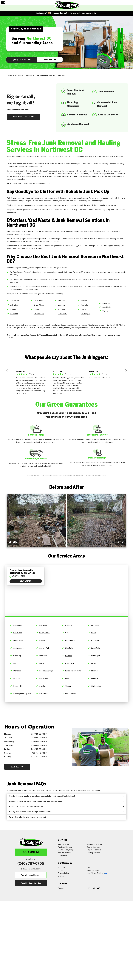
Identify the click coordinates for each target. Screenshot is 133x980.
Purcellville (62, 314)
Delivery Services (94, 853)
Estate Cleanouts (94, 847)
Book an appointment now (71, 325)
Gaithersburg (39, 314)
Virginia (29, 76)
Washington (86, 314)
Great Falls (107, 307)
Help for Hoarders (94, 850)
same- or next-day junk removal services (79, 210)
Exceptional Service (97, 435)
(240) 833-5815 (22, 60)
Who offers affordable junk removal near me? (66, 817)
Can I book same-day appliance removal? (66, 807)
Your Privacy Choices (97, 873)
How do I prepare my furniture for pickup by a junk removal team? (66, 801)
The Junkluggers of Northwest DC (50, 76)
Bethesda (14, 314)
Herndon (61, 301)
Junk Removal (63, 844)
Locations (19, 76)
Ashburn (14, 309)
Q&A (89, 868)
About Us (61, 868)
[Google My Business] (98, 888)
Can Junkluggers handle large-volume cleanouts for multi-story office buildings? (66, 796)
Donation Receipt (97, 458)
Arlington (14, 305)
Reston (84, 301)
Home (10, 76)
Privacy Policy (63, 873)
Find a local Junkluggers (31, 875)
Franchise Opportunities (31, 883)
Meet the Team (93, 870)
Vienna (105, 311)
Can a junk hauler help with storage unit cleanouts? (66, 812)
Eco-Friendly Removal (36, 459)
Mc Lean (61, 309)
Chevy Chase (39, 305)
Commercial (62, 856)
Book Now (50, 60)
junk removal (116, 171)
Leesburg (62, 305)
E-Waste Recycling (65, 850)
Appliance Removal (94, 844)
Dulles (36, 309)
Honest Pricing (36, 435)
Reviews (61, 888)
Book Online (31, 852)
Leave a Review (26, 581)
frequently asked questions (59, 790)
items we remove (35, 249)
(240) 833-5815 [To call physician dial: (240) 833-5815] (19, 576)
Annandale (15, 301)
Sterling (84, 309)
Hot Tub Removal (65, 853)
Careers (61, 870)
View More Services (23, 117)
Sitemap (61, 876)
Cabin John (38, 301)
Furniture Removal (65, 847)
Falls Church (107, 304)
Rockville (85, 305)
